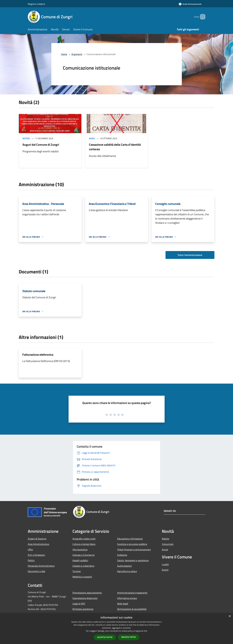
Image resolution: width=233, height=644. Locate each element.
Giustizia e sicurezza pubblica (132, 544)
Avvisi (92, 138)
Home (64, 54)
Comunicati (168, 544)
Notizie (26, 138)
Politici (31, 560)
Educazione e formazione (130, 539)
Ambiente (122, 555)
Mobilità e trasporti (82, 577)
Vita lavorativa (80, 549)
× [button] (230, 616)
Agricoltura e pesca (127, 571)
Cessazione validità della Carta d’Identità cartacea (115, 147)
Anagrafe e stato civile (84, 539)
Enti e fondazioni (36, 555)
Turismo (77, 571)
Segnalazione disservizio (85, 598)
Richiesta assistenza (83, 609)
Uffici (30, 549)
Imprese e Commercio (84, 555)
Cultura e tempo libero (84, 544)
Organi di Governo (37, 539)
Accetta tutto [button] (105, 637)
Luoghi (165, 564)
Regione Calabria (36, 4)
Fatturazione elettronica (38, 355)
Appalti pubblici (80, 560)
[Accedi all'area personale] (190, 4)
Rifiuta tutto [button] (129, 637)
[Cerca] (202, 17)
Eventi (165, 570)
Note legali (123, 604)
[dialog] (116, 629)
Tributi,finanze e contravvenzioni (134, 549)
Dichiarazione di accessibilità (132, 609)
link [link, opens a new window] (145, 631)
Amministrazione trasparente (132, 593)
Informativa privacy (127, 598)
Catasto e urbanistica (83, 566)
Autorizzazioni (125, 566)
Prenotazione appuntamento (87, 593)
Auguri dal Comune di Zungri (41, 145)
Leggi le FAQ (79, 604)
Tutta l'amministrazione (190, 255)
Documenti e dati (37, 571)
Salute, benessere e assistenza (133, 560)
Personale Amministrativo (41, 566)
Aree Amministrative (39, 544)
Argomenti (77, 54)
